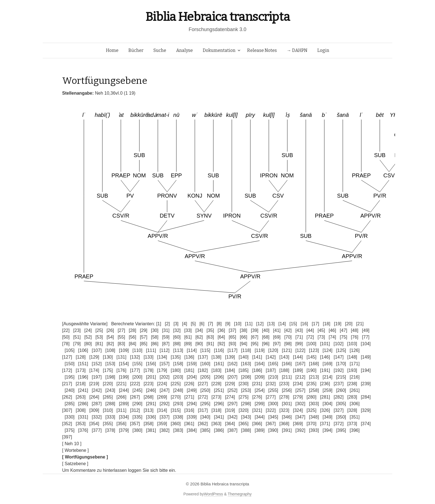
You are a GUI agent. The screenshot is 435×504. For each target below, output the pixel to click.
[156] (151, 364)
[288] (110, 404)
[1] (159, 324)
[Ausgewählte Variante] (85, 324)
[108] (110, 350)
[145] (312, 357)
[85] (144, 344)
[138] (216, 357)
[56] (132, 337)
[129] (94, 357)
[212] (300, 377)
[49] (366, 330)
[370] (312, 424)
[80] (88, 344)
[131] (122, 357)
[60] (177, 337)
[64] (221, 337)
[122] (300, 350)
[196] (83, 377)
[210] (273, 377)
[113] (178, 350)
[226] (189, 384)
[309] (94, 410)
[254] (260, 390)
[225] (176, 384)
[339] (192, 417)
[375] (70, 430)
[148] (352, 357)
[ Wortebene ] (75, 450)
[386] (219, 430)
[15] (293, 324)
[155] (138, 364)
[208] (246, 377)
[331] (83, 417)
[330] (70, 417)
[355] (108, 424)
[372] (339, 424)
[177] (135, 370)
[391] (287, 430)
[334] (124, 417)
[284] (366, 397)
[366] (257, 424)
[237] (339, 384)
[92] (221, 344)
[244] (124, 390)
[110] (138, 350)
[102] (339, 344)
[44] (310, 330)
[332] (97, 417)
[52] (88, 337)
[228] (216, 384)
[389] (260, 430)
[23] (77, 330)
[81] (99, 344)
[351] (355, 417)
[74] (332, 337)
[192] (339, 370)
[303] (314, 404)
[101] (325, 344)
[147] (339, 357)
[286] (83, 404)
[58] (155, 337)
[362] (203, 424)
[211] (287, 377)
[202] (165, 377)
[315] (176, 410)
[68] (266, 337)
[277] (271, 397)
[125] (341, 350)
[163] (246, 364)
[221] (122, 384)
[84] (132, 344)
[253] (246, 390)
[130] (108, 357)
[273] (216, 397)
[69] (277, 337)
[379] (124, 430)
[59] (166, 337)
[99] (299, 344)
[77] (366, 337)
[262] (67, 397)
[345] (273, 417)
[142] (271, 357)
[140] (244, 357)
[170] (341, 364)
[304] (328, 404)
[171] (355, 364)
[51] (77, 337)
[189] (298, 370)
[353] (81, 424)
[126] (355, 350)
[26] (110, 330)
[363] (216, 424)
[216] (355, 377)
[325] (312, 410)
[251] (219, 390)
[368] (284, 424)
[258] (314, 390)
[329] (366, 410)
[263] (81, 397)
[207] (232, 377)
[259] (328, 390)
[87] (166, 344)
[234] (298, 384)
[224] (162, 384)
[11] (249, 324)
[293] (178, 404)
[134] (162, 357)
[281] (325, 397)
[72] (310, 337)
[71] (299, 337)
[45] (321, 330)
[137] (203, 357)
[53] (99, 337)
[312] (135, 410)
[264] (94, 397)
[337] (165, 417)
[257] (300, 390)
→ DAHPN (297, 50)
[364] (230, 424)
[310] (108, 410)
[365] (244, 424)
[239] (366, 384)
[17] (316, 324)
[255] (273, 390)
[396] (355, 430)
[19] (338, 324)
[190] (312, 370)
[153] (110, 364)
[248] (178, 390)
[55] (121, 337)
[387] (232, 430)
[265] (108, 397)
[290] (138, 404)
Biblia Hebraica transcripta (217, 17)
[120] (273, 350)
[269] (162, 397)
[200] (138, 377)
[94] (244, 344)
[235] (312, 384)
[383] (178, 430)
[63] (210, 337)
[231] (257, 384)
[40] (266, 330)
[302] (300, 404)
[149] (366, 357)
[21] (360, 324)
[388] (246, 430)
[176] (122, 370)
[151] (83, 364)
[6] (202, 324)
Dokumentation (219, 50)
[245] (138, 390)
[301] (287, 404)
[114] (192, 350)
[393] (314, 430)
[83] (121, 344)
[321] (257, 410)
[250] (205, 390)
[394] (328, 430)
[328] (352, 410)
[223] (149, 384)
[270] (176, 397)
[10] (238, 324)
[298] (246, 404)
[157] (165, 364)
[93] (232, 344)
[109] (124, 350)
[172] (67, 370)
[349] (328, 417)
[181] (189, 370)
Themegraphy (240, 494)
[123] (314, 350)
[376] (83, 430)
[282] (339, 397)
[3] (176, 324)
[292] (165, 404)
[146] (325, 357)
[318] (216, 410)
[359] (162, 424)
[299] (260, 404)
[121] (287, 350)
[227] (203, 384)
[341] (219, 417)
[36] (221, 330)
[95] (255, 344)
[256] (287, 390)
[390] (273, 430)
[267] (135, 397)
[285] (70, 404)
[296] (219, 404)
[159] (192, 364)
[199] (124, 377)
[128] (81, 357)
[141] (257, 357)
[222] (135, 384)
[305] (341, 404)
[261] (355, 390)
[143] (284, 357)
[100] (312, 344)
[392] (300, 430)
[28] (132, 330)
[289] (124, 404)
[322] (271, 410)
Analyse (184, 50)
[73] (321, 337)
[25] (99, 330)
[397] (67, 437)
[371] (325, 424)
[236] (325, 384)
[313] (149, 410)
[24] (88, 330)
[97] (277, 344)
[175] (108, 370)
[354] (94, 424)
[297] (232, 404)
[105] (70, 350)
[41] (277, 330)
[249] (192, 390)
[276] (257, 397)
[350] (341, 417)
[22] (66, 330)
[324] (298, 410)
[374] (366, 424)
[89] (188, 344)
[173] (81, 370)
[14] (282, 324)
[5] (193, 324)
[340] (205, 417)
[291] (151, 404)
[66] (244, 337)
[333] (110, 417)
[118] (246, 350)
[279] (298, 397)
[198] (110, 377)
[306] (355, 404)
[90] (199, 344)
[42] (288, 330)
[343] (246, 417)
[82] (110, 344)
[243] (110, 390)
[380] (138, 430)
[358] (149, 424)
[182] (203, 370)
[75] (344, 337)
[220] (108, 384)
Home (112, 50)
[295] (205, 404)
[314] (162, 410)
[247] (165, 390)
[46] (332, 330)
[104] (366, 344)
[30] (155, 330)
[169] (328, 364)
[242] (97, 390)
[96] (266, 344)
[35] (210, 330)
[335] (138, 417)
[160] (205, 364)
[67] (255, 337)
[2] (167, 324)
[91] (210, 344)
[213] (314, 377)
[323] (284, 410)
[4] (185, 324)
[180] (176, 370)
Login (323, 50)
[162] (232, 364)
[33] (188, 330)
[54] (110, 337)
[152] (97, 364)
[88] (177, 344)
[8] (219, 324)
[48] (355, 330)
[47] (344, 330)
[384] (192, 430)
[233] (284, 384)
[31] (166, 330)
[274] (230, 397)
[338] (178, 417)
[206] (219, 377)
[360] (176, 424)
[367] (271, 424)
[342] (232, 417)
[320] (244, 410)
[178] (149, 370)
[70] (288, 337)
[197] (97, 377)
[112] (165, 350)
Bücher (136, 50)
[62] (199, 337)
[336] (151, 417)
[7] (211, 324)
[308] (81, 410)
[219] (94, 384)
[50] (66, 337)
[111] (151, 350)
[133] (149, 357)
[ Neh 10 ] (72, 444)
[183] (216, 370)
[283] (352, 397)
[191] (325, 370)
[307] (67, 410)
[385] (205, 430)
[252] (232, 390)
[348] (314, 417)
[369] (298, 424)
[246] (151, 390)
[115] (205, 350)
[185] (244, 370)
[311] (122, 410)
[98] (288, 344)
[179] (162, 370)
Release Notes (262, 50)
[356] (122, 424)
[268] (149, 397)
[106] (83, 350)
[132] (135, 357)
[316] (189, 410)
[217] (67, 384)
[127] (67, 357)
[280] (312, 397)
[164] (260, 364)
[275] (244, 397)
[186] (257, 370)
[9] (228, 324)
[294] (192, 404)
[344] (260, 417)
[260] (341, 390)
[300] (273, 404)
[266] (122, 397)
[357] (135, 424)
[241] (83, 390)
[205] (205, 377)
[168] (314, 364)
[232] (271, 384)
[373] (352, 424)
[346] (287, 417)
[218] (81, 384)
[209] (260, 377)
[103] (352, 344)
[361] (189, 424)
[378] (110, 430)
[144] (298, 357)
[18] (327, 324)
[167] (300, 364)
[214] (328, 377)
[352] (67, 424)
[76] (355, 337)
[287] (97, 404)
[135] (176, 357)
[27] (121, 330)
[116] (219, 350)
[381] (151, 430)
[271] (189, 397)
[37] (232, 330)
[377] (97, 430)
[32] (177, 330)
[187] (271, 370)
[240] (70, 390)
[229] (230, 384)
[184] (230, 370)
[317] (203, 410)
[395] (341, 430)
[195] (70, 377)
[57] (144, 337)
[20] (349, 324)
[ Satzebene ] (75, 464)
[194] (366, 370)
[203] (178, 377)
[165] (273, 364)
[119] (260, 350)
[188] (284, 370)
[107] (97, 350)
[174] (94, 370)
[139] (230, 357)
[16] (304, 324)
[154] (124, 364)
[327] (339, 410)
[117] (232, 350)
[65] (232, 337)
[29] (144, 330)
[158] (178, 364)
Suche (160, 50)
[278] (284, 397)
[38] (244, 330)
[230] (244, 384)
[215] (341, 377)
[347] (300, 417)
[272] (203, 397)
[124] (328, 350)
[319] (230, 410)
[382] (165, 430)
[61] (188, 337)
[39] (255, 330)
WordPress (213, 494)
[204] (192, 377)
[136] (189, 357)
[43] (299, 330)
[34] (199, 330)
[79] (77, 344)
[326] (325, 410)
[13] (271, 324)
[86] (155, 344)
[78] (66, 344)
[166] (287, 364)
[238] (352, 384)
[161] (219, 364)
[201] (151, 377)
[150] (70, 364)
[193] (352, 370)
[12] (260, 324)
